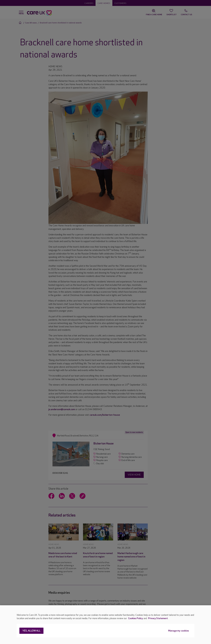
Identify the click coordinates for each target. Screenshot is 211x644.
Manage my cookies (179, 631)
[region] (105, 625)
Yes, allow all (31, 631)
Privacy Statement (158, 618)
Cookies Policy (136, 618)
